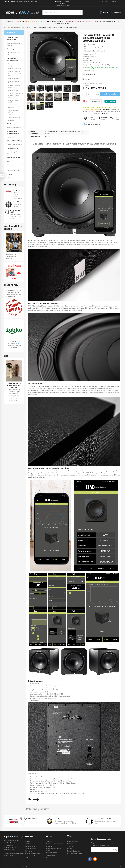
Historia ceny (87, 79)
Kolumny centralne (14, 79)
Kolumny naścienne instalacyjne (14, 87)
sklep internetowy (115, 866)
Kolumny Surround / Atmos (14, 82)
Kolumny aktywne (13, 90)
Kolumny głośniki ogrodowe (13, 101)
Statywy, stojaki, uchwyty (14, 141)
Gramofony (10, 49)
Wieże (9, 161)
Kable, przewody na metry (13, 54)
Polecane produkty (37, 809)
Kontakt (27, 844)
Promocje (70, 844)
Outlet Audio (11, 178)
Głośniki (10, 115)
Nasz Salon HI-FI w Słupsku (33, 853)
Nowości (69, 849)
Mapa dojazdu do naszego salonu (33, 857)
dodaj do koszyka (110, 94)
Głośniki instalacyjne (14, 118)
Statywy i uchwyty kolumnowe (14, 111)
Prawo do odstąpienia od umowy (53, 849)
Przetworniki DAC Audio (14, 144)
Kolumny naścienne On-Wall (15, 75)
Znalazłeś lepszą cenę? (92, 124)
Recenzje (34, 799)
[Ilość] (88, 94)
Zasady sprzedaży (30, 849)
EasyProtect (29, 851)
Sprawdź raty (96, 101)
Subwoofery (12, 105)
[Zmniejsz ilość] (92, 94)
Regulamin (49, 846)
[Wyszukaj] (80, 13)
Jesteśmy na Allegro (31, 846)
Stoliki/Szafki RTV (12, 148)
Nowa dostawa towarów (74, 853)
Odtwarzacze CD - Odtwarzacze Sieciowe (14, 132)
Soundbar (11, 108)
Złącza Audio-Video (13, 171)
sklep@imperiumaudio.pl (62, 23)
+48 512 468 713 (65, 2)
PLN (119, 2)
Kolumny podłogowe (14, 68)
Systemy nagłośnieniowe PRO (15, 153)
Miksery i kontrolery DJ (14, 128)
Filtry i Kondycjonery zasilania (13, 44)
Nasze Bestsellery (72, 841)
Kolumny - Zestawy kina (15, 93)
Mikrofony (10, 124)
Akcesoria (11, 120)
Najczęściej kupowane (74, 851)
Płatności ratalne (51, 855)
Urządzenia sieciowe (13, 157)
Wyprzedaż (70, 846)
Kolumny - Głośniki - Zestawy (13, 65)
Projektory (10, 174)
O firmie (27, 841)
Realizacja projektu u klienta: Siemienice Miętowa (14, 385)
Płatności (49, 841)
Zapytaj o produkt (92, 74)
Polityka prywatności (52, 853)
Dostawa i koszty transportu (54, 844)
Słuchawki (10, 137)
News (48, 857)
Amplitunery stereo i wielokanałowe (13, 39)
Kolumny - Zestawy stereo (14, 97)
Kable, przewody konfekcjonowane (12, 59)
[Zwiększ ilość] (85, 94)
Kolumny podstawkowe (15, 71)
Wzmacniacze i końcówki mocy (15, 166)
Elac (91, 61)
